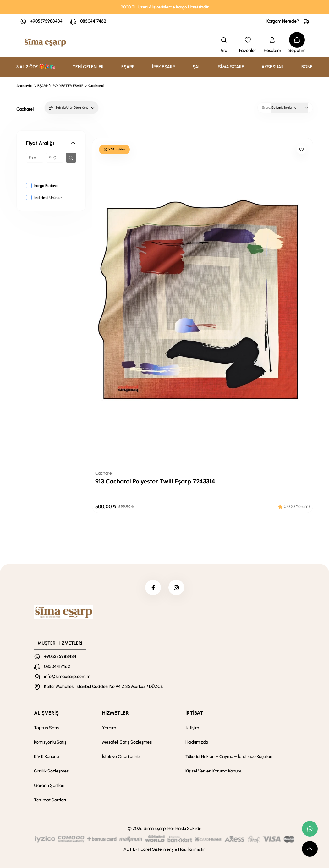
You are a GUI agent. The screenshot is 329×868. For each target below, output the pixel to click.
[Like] (301, 150)
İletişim (192, 728)
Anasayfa (24, 86)
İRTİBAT (194, 713)
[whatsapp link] (310, 829)
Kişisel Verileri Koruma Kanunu (214, 771)
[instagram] (176, 587)
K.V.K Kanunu (46, 757)
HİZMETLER (115, 713)
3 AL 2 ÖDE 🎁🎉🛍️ (36, 67)
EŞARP (43, 86)
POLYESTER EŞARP (68, 86)
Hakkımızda (197, 742)
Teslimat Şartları (50, 800)
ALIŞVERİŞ (46, 713)
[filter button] (71, 158)
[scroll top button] (310, 849)
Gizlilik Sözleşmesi (52, 771)
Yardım (109, 728)
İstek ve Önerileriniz (121, 757)
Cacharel (96, 86)
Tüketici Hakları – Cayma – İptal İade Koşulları (229, 757)
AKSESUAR (273, 67)
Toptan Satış (46, 728)
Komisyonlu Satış (50, 742)
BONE (307, 67)
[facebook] (153, 587)
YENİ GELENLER (88, 67)
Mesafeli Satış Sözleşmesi (127, 742)
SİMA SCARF (231, 67)
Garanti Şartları (49, 786)
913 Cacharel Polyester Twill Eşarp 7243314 (155, 481)
